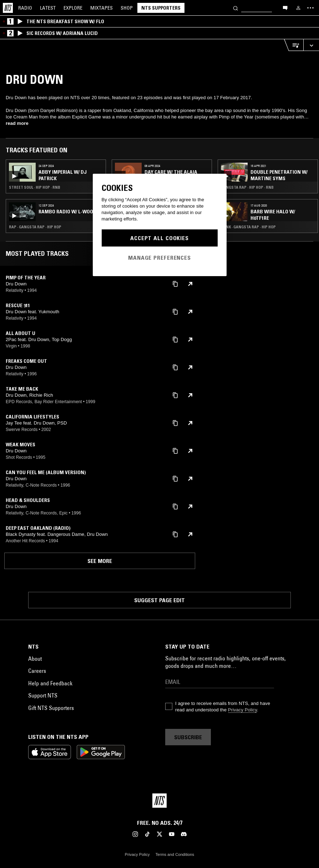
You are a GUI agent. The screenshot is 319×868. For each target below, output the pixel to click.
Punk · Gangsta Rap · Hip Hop (248, 227)
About (35, 659)
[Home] (8, 8)
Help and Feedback (50, 683)
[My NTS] (298, 8)
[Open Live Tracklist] (294, 45)
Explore (73, 8)
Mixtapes (102, 8)
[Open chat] (285, 7)
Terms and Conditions (175, 854)
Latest (48, 8)
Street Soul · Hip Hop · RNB (35, 187)
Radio (25, 8)
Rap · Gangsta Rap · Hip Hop (35, 227)
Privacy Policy (242, 710)
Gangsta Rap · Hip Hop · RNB (247, 187)
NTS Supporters (161, 8)
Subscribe (188, 737)
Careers (37, 671)
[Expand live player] (311, 45)
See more (100, 561)
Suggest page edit (159, 600)
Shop (127, 8)
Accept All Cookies (159, 238)
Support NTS (43, 695)
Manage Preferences (159, 258)
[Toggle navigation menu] (310, 8)
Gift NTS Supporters (51, 708)
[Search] (236, 8)
